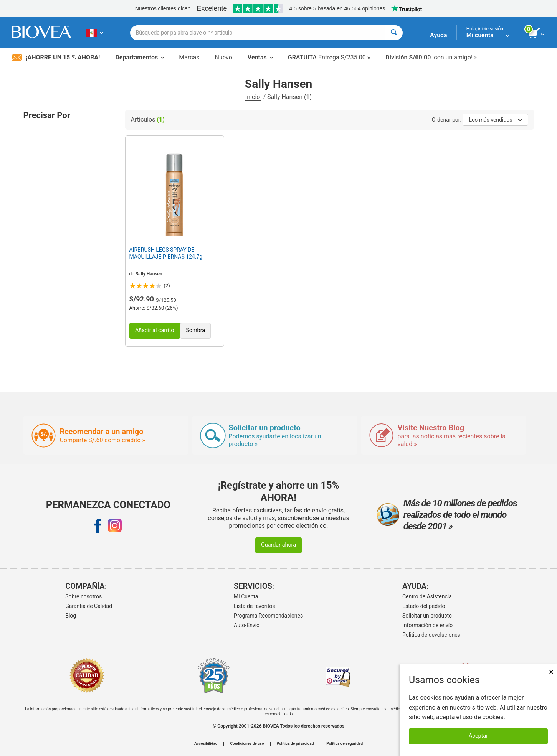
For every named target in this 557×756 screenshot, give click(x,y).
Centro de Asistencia (427, 596)
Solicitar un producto (427, 616)
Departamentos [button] (139, 57)
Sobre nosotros (83, 596)
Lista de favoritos (254, 606)
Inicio (253, 97)
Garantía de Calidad (89, 606)
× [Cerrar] (551, 672)
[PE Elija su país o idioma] (95, 33)
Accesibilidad (206, 744)
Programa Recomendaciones (268, 616)
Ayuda (439, 35)
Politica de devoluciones (431, 635)
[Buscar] (394, 33)
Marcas (189, 57)
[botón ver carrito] (537, 34)
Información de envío (427, 625)
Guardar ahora (278, 545)
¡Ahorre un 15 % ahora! (56, 57)
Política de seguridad (345, 744)
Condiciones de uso (247, 744)
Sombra (195, 330)
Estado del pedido (424, 606)
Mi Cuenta (246, 596)
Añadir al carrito (155, 330)
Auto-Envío (247, 625)
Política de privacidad (295, 744)
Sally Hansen (149, 274)
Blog (71, 616)
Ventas (260, 57)
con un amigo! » (431, 57)
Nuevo (223, 57)
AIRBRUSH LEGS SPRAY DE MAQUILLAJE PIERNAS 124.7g (166, 253)
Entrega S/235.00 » (329, 57)
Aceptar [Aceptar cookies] (478, 736)
